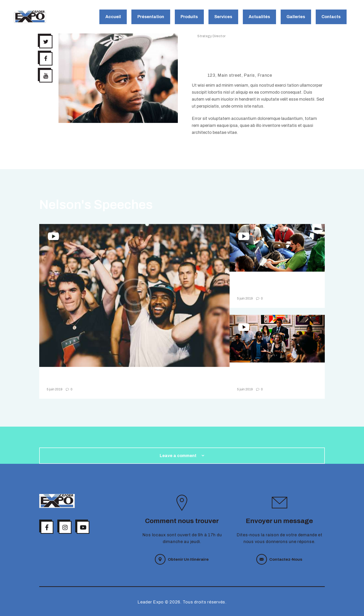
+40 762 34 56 (219, 68)
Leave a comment (179, 456)
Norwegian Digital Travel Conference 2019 (273, 377)
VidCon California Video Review (110, 380)
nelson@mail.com (222, 61)
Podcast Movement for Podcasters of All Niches (273, 287)
